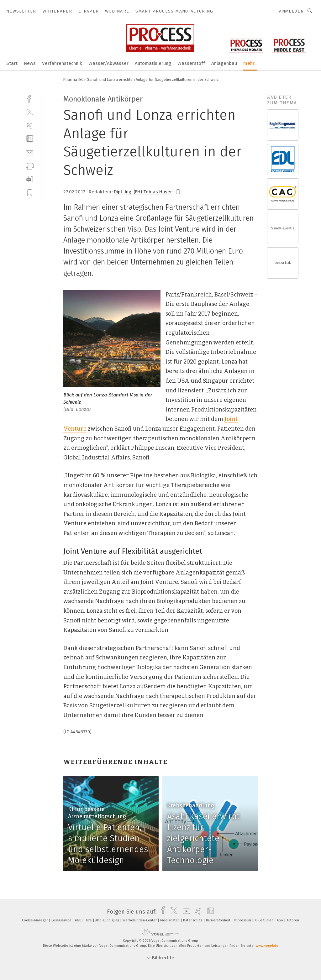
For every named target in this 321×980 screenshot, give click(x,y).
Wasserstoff (191, 63)
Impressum (243, 920)
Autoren (293, 920)
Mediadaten (170, 920)
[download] (30, 179)
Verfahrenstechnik (62, 63)
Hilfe (89, 920)
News (30, 63)
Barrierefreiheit (219, 920)
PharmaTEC (73, 79)
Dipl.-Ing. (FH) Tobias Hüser (143, 192)
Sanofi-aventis (283, 228)
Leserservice (62, 920)
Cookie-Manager (35, 920)
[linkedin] (30, 139)
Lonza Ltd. (283, 263)
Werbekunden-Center (140, 920)
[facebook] (30, 98)
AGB (79, 920)
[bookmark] (178, 192)
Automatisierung (153, 63)
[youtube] (185, 912)
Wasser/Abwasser (108, 63)
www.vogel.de (267, 946)
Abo (280, 920)
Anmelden (291, 11)
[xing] (30, 125)
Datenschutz (193, 920)
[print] (30, 166)
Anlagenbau (224, 63)
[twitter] (30, 112)
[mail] (30, 152)
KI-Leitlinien (264, 920)
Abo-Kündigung (108, 920)
